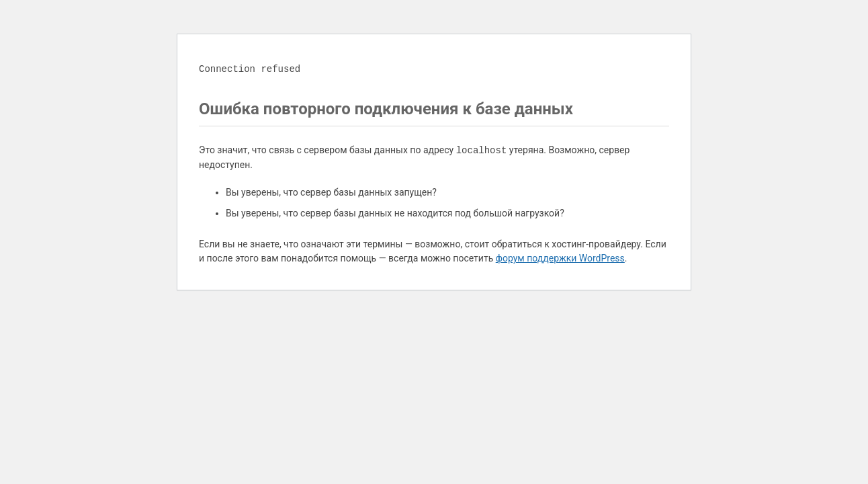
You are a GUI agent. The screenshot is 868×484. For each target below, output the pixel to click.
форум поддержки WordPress (560, 258)
